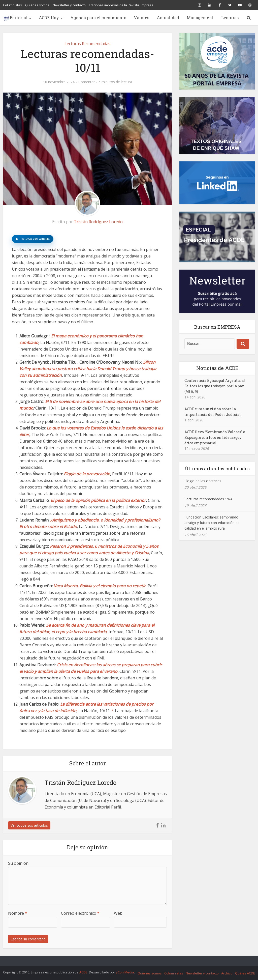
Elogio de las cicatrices (203, 481)
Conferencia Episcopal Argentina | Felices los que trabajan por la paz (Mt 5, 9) (215, 386)
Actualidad (168, 18)
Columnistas (12, 5)
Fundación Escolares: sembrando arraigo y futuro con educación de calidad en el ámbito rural (212, 523)
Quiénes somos (37, 5)
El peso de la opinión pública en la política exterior (98, 500)
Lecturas (230, 18)
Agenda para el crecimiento (98, 18)
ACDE (83, 972)
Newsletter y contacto (69, 5)
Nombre (18, 913)
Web (118, 913)
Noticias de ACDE (217, 368)
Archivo (227, 973)
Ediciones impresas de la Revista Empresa (121, 5)
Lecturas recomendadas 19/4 (208, 499)
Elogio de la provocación (87, 474)
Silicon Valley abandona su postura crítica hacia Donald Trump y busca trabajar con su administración (88, 369)
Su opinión (18, 863)
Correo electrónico (80, 913)
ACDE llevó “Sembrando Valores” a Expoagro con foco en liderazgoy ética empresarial (215, 437)
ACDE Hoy (49, 18)
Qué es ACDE (245, 973)
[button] (33, 239)
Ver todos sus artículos (29, 825)
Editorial (19, 18)
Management (200, 18)
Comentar (87, 82)
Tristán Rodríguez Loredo (98, 222)
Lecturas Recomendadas (87, 44)
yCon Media (125, 972)
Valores (141, 18)
